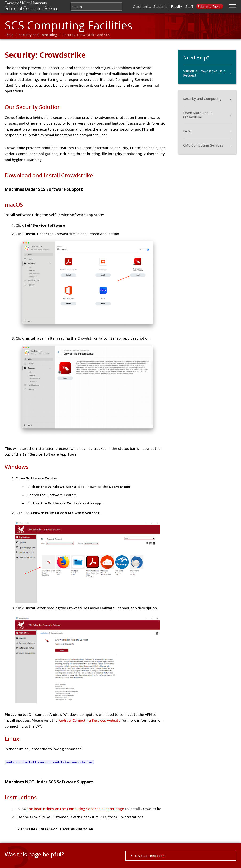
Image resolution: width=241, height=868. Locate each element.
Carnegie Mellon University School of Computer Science (40, 6)
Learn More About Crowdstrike (197, 115)
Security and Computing (38, 35)
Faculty (176, 6)
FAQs (187, 131)
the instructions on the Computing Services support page (76, 809)
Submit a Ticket (210, 6)
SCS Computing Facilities (68, 25)
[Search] (96, 6)
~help (9, 35)
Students (160, 6)
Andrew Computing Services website (90, 720)
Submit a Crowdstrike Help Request (204, 73)
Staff (189, 6)
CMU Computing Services (203, 145)
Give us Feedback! (150, 856)
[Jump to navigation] (232, 5)
